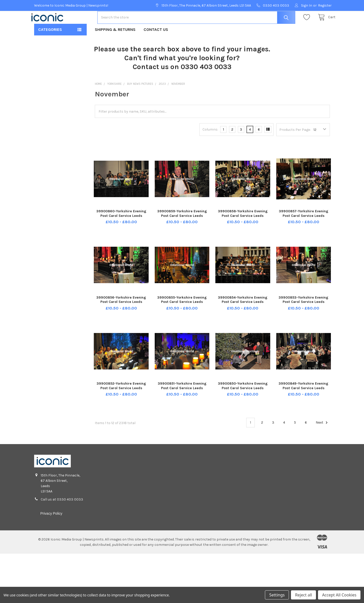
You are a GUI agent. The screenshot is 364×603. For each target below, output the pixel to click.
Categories (50, 46)
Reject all (303, 595)
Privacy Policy (51, 530)
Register (325, 5)
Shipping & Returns (115, 46)
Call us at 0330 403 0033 (62, 516)
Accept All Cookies (339, 595)
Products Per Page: (295, 146)
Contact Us (156, 46)
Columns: (210, 146)
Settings (277, 595)
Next (322, 439)
